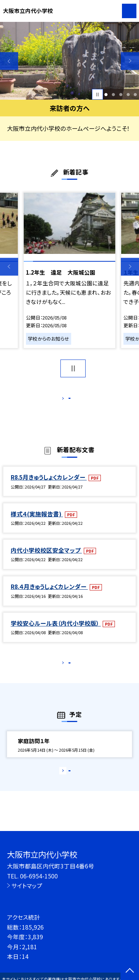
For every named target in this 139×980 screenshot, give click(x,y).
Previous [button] (9, 61)
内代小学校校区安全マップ (46, 558)
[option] (69, 61)
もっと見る (66, 400)
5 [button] (135, 95)
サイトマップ (27, 885)
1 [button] (106, 95)
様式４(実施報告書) (37, 522)
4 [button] (128, 95)
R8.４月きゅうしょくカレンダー (49, 595)
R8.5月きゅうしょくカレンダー (49, 485)
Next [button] (130, 61)
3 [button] (121, 95)
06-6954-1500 (39, 876)
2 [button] (113, 95)
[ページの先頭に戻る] (130, 971)
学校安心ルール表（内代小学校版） (56, 631)
